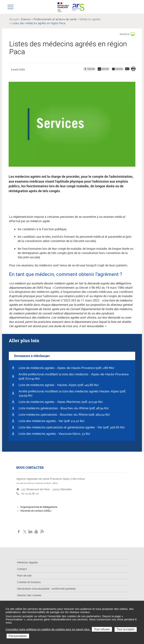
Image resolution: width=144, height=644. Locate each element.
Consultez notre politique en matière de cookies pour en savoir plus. (48, 629)
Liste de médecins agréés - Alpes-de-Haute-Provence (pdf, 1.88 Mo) (66, 368)
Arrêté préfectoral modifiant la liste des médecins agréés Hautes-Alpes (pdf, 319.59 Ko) (72, 394)
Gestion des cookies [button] (29, 595)
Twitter (25, 532)
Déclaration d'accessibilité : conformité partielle (46, 589)
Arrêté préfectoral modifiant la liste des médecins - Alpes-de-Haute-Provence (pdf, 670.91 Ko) (74, 376)
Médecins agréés (90, 19)
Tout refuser (102, 629)
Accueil (14, 19)
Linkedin (30, 532)
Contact (22, 569)
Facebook (19, 532)
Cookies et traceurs (29, 582)
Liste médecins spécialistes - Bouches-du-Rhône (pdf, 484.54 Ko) (64, 415)
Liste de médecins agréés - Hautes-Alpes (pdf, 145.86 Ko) (59, 385)
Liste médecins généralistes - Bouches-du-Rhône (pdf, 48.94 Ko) (64, 408)
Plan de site (24, 576)
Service (124, 34)
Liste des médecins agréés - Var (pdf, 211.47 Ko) (51, 421)
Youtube (36, 532)
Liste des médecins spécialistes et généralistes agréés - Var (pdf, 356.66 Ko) (72, 427)
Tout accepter (126, 629)
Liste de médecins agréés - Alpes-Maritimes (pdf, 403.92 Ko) (61, 402)
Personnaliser (18, 636)
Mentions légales (27, 562)
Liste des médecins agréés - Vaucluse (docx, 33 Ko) (54, 434)
